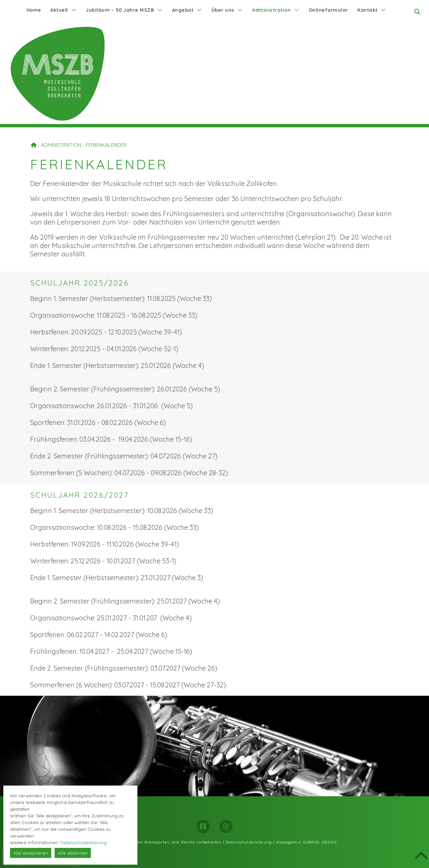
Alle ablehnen (73, 853)
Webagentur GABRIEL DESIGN (306, 842)
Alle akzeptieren (31, 853)
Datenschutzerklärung (249, 842)
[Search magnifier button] (417, 12)
